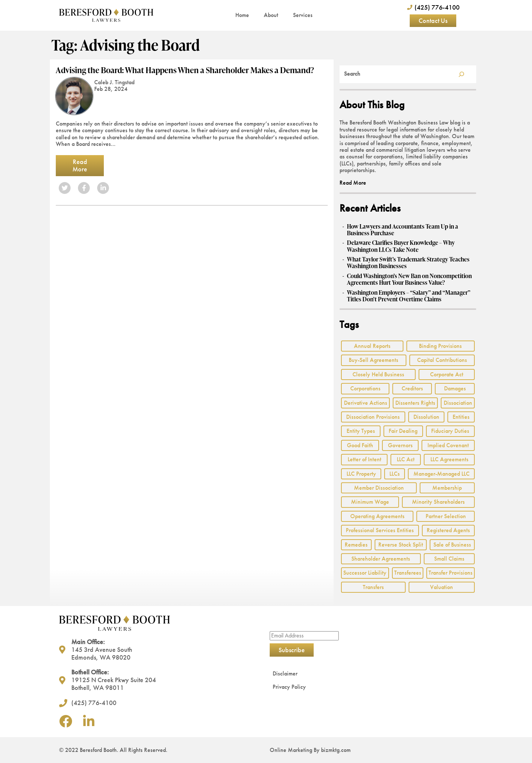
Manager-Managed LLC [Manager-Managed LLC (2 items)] (441, 474)
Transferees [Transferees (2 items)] (408, 573)
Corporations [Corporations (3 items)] (365, 388)
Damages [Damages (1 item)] (455, 388)
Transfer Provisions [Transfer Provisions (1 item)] (451, 573)
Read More (80, 165)
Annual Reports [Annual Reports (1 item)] (372, 346)
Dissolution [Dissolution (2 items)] (426, 417)
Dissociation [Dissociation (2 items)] (458, 403)
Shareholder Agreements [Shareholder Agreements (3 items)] (381, 559)
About (271, 15)
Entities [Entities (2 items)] (461, 417)
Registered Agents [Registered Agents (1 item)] (448, 530)
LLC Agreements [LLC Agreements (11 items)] (449, 459)
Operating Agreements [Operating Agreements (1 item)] (377, 516)
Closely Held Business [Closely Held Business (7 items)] (378, 374)
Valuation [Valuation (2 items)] (441, 587)
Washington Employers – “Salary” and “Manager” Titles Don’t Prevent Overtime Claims (409, 296)
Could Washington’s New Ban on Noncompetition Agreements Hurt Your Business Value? (409, 279)
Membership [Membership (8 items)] (447, 488)
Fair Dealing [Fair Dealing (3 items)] (403, 431)
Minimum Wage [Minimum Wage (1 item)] (370, 502)
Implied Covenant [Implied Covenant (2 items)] (448, 445)
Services (303, 15)
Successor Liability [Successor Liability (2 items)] (365, 573)
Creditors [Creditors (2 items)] (412, 388)
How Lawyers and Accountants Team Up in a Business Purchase (403, 230)
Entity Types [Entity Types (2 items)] (361, 431)
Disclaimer (285, 673)
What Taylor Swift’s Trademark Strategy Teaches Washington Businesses (408, 263)
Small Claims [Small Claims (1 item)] (449, 559)
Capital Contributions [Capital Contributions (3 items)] (442, 360)
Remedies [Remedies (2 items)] (356, 545)
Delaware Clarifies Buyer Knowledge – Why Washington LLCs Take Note (401, 246)
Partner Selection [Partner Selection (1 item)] (446, 516)
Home (242, 15)
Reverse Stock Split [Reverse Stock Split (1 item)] (401, 545)
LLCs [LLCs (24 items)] (395, 474)
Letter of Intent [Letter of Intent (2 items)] (364, 459)
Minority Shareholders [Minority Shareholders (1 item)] (438, 502)
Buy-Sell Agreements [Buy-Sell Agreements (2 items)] (374, 360)
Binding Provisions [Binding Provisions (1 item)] (440, 346)
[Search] (461, 74)
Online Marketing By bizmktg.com (310, 750)
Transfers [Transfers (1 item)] (373, 587)
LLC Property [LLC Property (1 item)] (361, 474)
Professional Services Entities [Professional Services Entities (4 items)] (380, 530)
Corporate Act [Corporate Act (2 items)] (447, 374)
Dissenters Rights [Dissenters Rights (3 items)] (415, 403)
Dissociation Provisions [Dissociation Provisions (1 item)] (373, 417)
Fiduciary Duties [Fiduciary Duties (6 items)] (450, 431)
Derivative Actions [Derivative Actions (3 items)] (366, 403)
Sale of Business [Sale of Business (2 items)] (452, 545)
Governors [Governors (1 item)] (400, 445)
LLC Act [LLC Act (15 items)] (406, 459)
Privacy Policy (289, 687)
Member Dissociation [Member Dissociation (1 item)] (379, 488)
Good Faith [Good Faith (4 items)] (360, 445)
